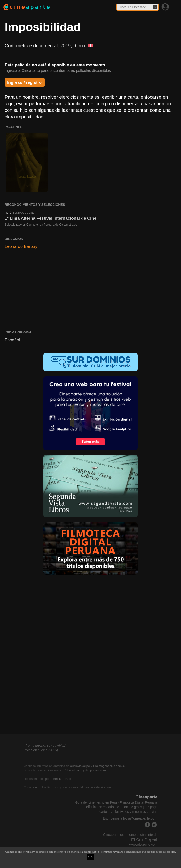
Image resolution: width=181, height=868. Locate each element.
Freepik (56, 779)
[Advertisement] (90, 289)
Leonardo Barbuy (21, 246)
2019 (66, 46)
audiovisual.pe (80, 766)
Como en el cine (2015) (41, 750)
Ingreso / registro (24, 82)
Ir (155, 7)
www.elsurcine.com (143, 845)
